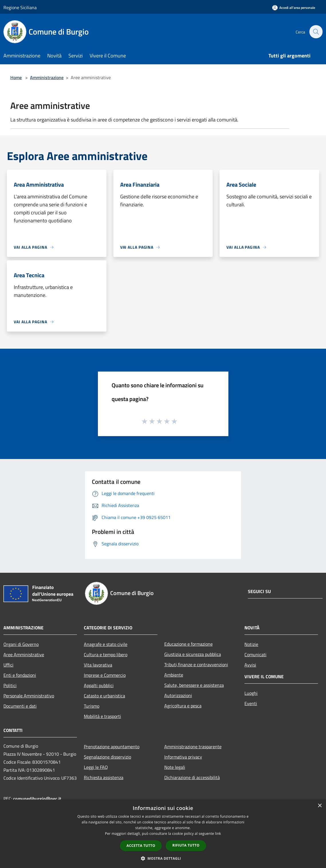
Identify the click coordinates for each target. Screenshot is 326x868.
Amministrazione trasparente (193, 747)
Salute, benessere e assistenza (194, 685)
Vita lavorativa (98, 665)
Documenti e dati (20, 706)
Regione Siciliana (20, 7)
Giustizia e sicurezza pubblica (193, 654)
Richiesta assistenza (104, 777)
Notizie (251, 644)
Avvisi (250, 665)
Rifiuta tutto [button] (186, 845)
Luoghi (251, 693)
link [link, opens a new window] (218, 834)
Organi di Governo (21, 644)
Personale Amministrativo (29, 696)
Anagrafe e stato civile (106, 644)
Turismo (92, 706)
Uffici (8, 665)
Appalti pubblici (99, 685)
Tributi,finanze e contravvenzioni (196, 665)
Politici (10, 685)
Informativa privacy (183, 757)
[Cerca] (316, 32)
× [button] (320, 806)
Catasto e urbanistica (104, 696)
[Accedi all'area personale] (294, 8)
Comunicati (255, 655)
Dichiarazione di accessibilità (192, 777)
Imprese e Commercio (105, 675)
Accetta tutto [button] (141, 846)
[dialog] (163, 834)
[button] (163, 858)
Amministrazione (47, 77)
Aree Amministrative (24, 655)
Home (16, 77)
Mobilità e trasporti (102, 716)
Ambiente (174, 675)
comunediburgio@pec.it (37, 799)
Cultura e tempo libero (106, 655)
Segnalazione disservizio (107, 757)
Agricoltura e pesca (183, 706)
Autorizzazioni (178, 695)
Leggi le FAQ (96, 767)
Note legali (175, 767)
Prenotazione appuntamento (112, 747)
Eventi (251, 703)
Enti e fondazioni (20, 675)
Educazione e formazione (188, 644)
